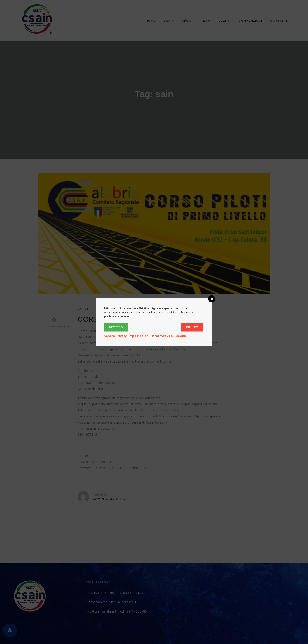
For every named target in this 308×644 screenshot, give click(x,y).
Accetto (116, 327)
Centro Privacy (115, 336)
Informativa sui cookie (169, 336)
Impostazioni (139, 336)
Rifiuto (192, 327)
